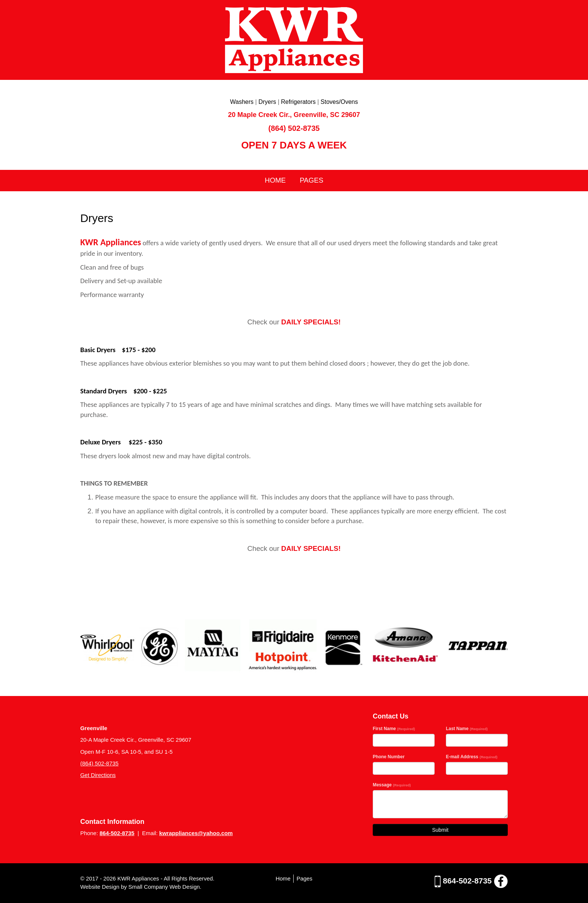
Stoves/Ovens (339, 102)
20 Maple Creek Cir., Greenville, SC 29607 (294, 115)
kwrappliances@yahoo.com (196, 833)
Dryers (267, 102)
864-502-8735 (117, 833)
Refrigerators (298, 102)
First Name (394, 729)
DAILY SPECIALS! (311, 322)
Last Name (467, 729)
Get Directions (98, 775)
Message (392, 785)
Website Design (100, 887)
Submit (440, 830)
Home (275, 180)
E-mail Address (472, 757)
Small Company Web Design (164, 887)
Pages (311, 180)
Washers (242, 102)
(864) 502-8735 (294, 128)
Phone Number (389, 757)
